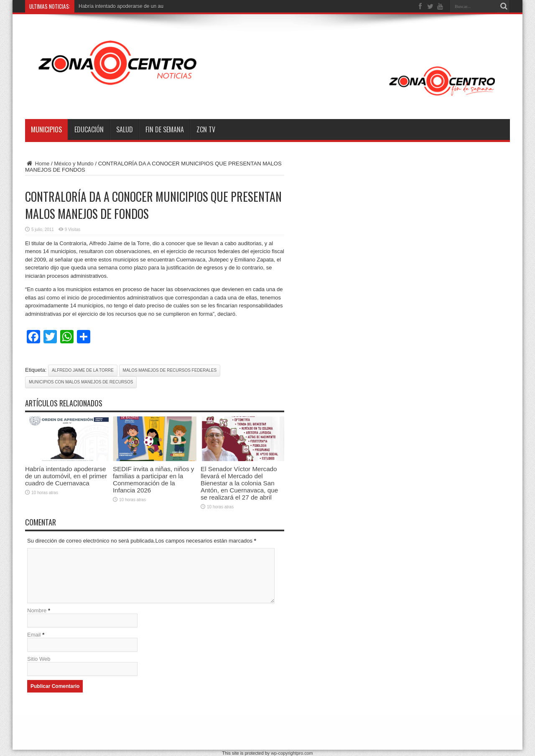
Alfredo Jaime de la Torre (83, 370)
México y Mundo (74, 164)
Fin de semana (165, 129)
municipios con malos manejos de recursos (81, 382)
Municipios (46, 129)
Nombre (37, 610)
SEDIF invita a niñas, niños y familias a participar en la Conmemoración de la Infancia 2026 (153, 479)
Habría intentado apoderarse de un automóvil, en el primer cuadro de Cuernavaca (66, 476)
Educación (89, 129)
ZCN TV (206, 129)
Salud (125, 129)
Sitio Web (39, 659)
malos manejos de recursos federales (170, 370)
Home (37, 164)
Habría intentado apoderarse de (114, 6)
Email (34, 635)
